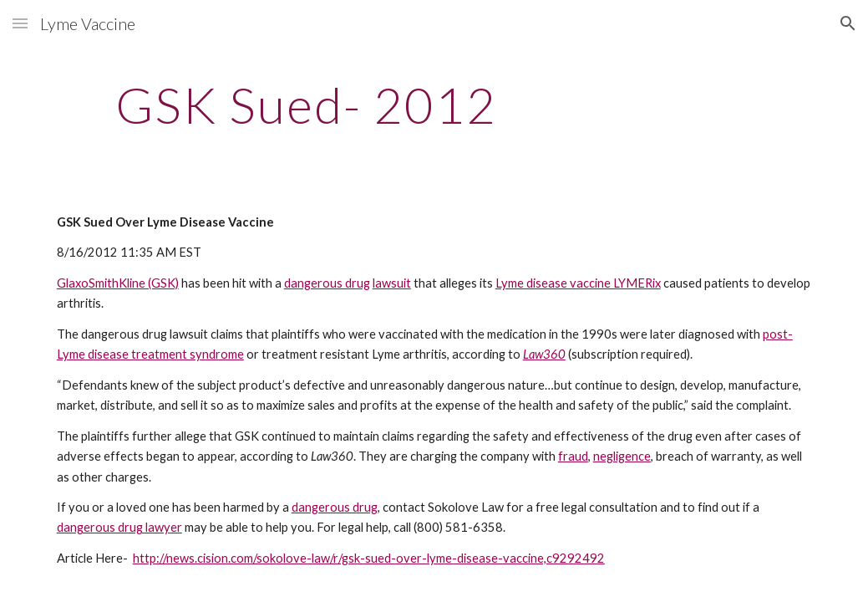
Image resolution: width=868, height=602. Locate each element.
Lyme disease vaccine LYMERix (578, 283)
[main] (306, 105)
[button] (20, 23)
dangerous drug (327, 283)
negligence (622, 456)
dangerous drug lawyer (119, 527)
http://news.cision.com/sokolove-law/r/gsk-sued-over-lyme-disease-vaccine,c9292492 (369, 558)
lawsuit (392, 283)
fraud (573, 456)
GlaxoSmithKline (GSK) (118, 283)
